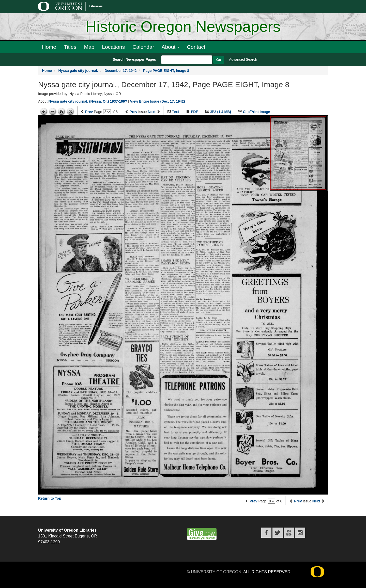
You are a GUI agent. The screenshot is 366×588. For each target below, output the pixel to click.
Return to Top (50, 498)
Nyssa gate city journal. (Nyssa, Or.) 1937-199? (88, 101)
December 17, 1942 (120, 71)
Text (175, 112)
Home (49, 47)
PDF (194, 112)
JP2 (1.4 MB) (220, 112)
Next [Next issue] (151, 112)
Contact (196, 47)
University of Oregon (216, 572)
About (170, 47)
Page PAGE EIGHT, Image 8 (166, 71)
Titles (70, 47)
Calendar (143, 47)
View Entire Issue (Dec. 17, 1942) (158, 101)
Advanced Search (243, 59)
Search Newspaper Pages (134, 59)
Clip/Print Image (257, 112)
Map (89, 47)
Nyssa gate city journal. (78, 71)
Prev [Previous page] (89, 112)
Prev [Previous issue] (133, 112)
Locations (113, 47)
